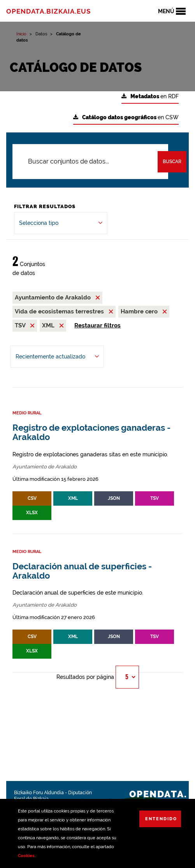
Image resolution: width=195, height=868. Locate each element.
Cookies (26, 856)
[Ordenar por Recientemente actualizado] (57, 357)
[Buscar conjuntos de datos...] (90, 162)
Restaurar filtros (97, 325)
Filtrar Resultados (45, 206)
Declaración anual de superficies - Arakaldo (82, 571)
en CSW (126, 117)
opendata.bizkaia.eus (48, 11)
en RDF (150, 97)
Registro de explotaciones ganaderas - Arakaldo (91, 432)
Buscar (172, 162)
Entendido (161, 819)
